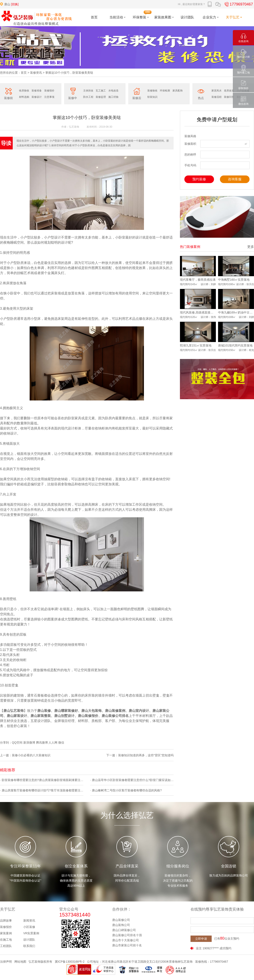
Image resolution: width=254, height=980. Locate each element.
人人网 (53, 743)
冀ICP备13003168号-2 (70, 962)
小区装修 (29, 927)
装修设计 (37, 97)
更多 (251, 247)
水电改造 (113, 91)
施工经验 (113, 97)
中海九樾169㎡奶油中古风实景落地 (236, 312)
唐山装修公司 (121, 920)
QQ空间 (17, 743)
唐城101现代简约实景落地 (235, 345)
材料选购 (24, 97)
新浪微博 (29, 743)
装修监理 (101, 97)
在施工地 (6, 940)
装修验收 (152, 91)
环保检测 (165, 91)
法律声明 (6, 962)
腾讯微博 (42, 743)
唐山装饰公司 (121, 925)
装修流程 (217, 97)
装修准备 (37, 91)
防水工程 (88, 97)
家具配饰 (178, 91)
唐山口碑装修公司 (124, 930)
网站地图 (20, 962)
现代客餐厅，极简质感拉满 (198, 280)
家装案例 (6, 933)
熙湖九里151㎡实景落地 (196, 345)
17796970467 (238, 4)
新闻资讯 (29, 921)
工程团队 (6, 946)
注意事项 (49, 97)
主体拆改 (88, 91)
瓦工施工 (101, 91)
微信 (61, 743)
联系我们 (29, 946)
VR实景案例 (31, 933)
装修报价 (49, 91)
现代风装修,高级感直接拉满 (198, 312)
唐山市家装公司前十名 (127, 945)
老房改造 (229, 91)
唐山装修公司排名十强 (127, 935)
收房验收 (24, 91)
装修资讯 (36, 73)
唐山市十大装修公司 (126, 940)
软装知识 (152, 97)
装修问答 (229, 97)
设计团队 (29, 940)
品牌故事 (6, 921)
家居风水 (217, 91)
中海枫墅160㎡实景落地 (234, 280)
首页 (24, 73)
